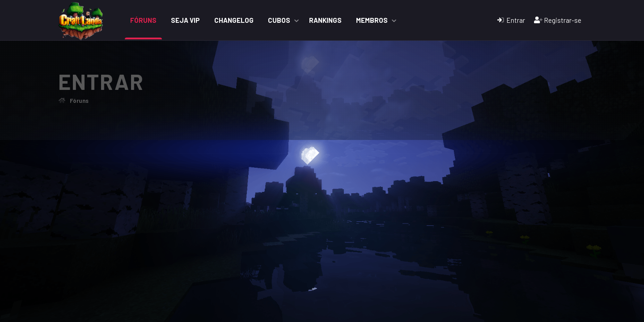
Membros (372, 20)
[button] (297, 20)
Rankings (325, 20)
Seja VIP (185, 20)
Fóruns (143, 20)
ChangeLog (234, 20)
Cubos (279, 20)
